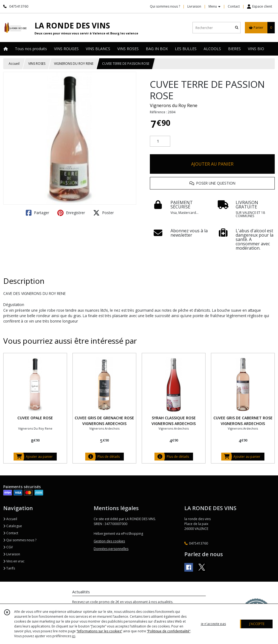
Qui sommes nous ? (20, 540)
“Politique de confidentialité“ (169, 631)
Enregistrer (71, 213)
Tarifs (9, 568)
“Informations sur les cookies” (99, 631)
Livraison (12, 554)
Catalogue (13, 526)
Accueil (14, 64)
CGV (8, 547)
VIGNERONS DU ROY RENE (74, 64)
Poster (103, 213)
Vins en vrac (14, 561)
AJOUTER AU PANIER (212, 164)
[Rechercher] (237, 28)
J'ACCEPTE (257, 624)
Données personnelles (111, 549)
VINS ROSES (37, 64)
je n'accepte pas (213, 624)
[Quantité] (160, 141)
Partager (37, 213)
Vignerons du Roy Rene (174, 105)
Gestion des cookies (109, 541)
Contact (234, 6)
